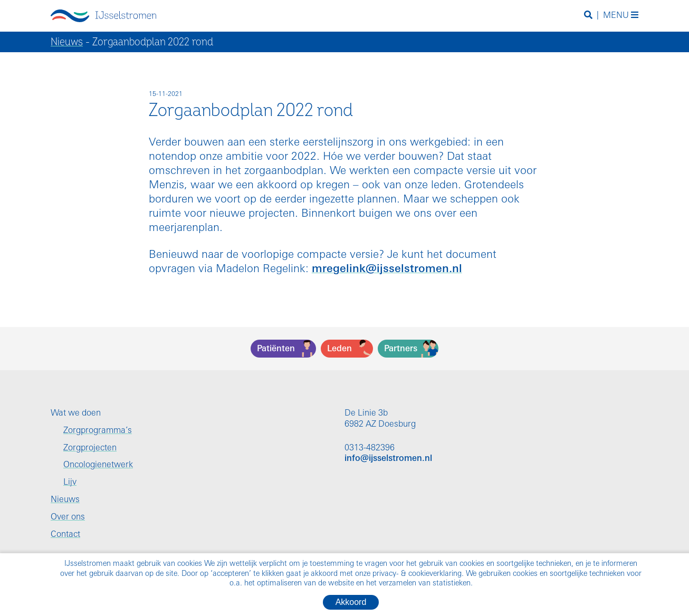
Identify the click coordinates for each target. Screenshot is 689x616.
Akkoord (351, 602)
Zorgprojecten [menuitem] (90, 448)
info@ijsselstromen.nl (388, 459)
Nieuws (67, 42)
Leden (339, 349)
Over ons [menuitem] (68, 517)
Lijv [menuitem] (70, 483)
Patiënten (276, 349)
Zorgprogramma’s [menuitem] (98, 431)
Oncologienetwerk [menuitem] (98, 465)
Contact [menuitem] (65, 535)
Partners (401, 349)
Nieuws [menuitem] (65, 500)
